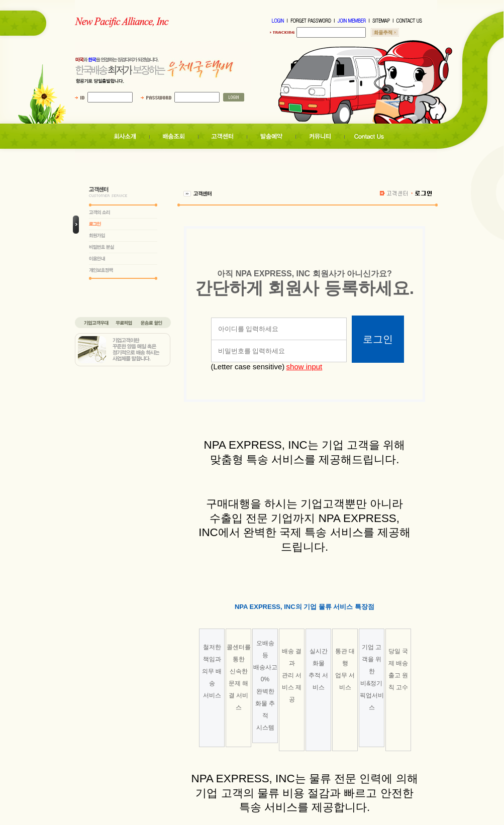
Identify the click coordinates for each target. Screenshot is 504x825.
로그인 (378, 339)
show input (305, 367)
